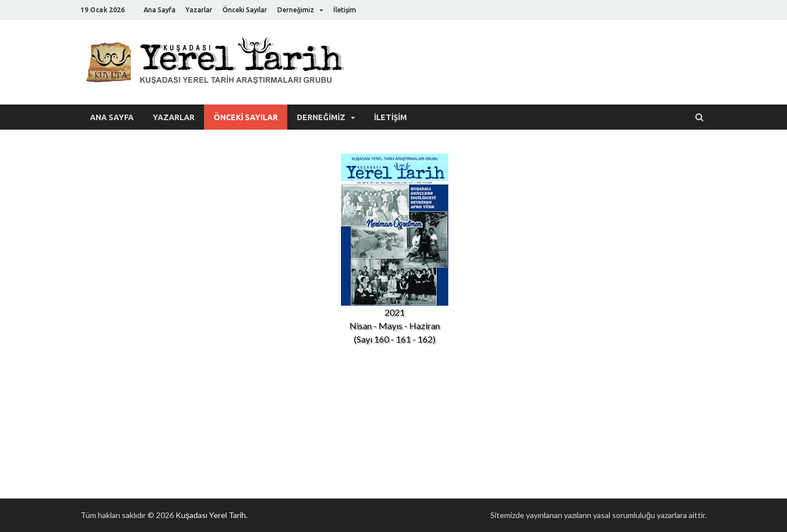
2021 (395, 312)
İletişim (345, 10)
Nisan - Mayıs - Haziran (395, 326)
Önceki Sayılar (245, 10)
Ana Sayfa (160, 10)
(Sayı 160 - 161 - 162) (395, 339)
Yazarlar (199, 10)
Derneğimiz (296, 10)
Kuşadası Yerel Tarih (211, 515)
